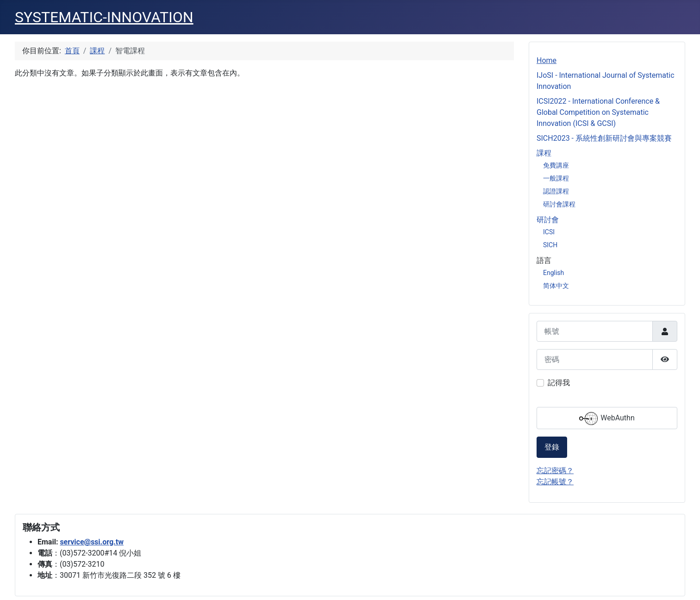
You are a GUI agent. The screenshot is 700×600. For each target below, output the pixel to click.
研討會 (548, 220)
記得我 (559, 383)
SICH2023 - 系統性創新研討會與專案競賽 (604, 138)
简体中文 (556, 286)
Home (547, 60)
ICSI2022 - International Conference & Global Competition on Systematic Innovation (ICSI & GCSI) (598, 112)
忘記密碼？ (555, 471)
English (553, 273)
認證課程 (556, 191)
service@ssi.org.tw (92, 542)
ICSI (549, 232)
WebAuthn (607, 419)
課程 (544, 153)
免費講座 (556, 165)
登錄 (552, 447)
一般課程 (556, 178)
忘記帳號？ (555, 482)
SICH (550, 245)
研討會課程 (559, 204)
